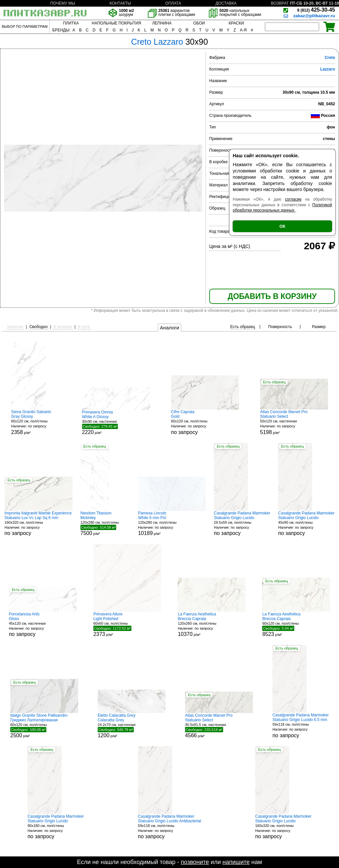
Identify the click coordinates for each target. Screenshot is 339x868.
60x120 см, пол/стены (205, 422)
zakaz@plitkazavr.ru (314, 16)
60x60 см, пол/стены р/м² (127, 624)
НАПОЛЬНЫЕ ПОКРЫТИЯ (116, 23)
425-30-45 (316, 10)
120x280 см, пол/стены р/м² (105, 523)
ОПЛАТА (173, 3)
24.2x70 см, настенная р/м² (132, 726)
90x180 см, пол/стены (56, 827)
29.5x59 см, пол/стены (242, 524)
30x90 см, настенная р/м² (116, 422)
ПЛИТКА (71, 23)
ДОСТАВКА (226, 3)
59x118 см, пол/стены (301, 725)
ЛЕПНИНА (162, 23)
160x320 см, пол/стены (39, 524)
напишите (236, 862)
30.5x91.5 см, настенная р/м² (219, 726)
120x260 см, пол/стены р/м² (212, 625)
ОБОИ (199, 23)
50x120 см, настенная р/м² (294, 422)
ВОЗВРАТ (280, 3)
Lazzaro (328, 69)
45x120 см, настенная (43, 625)
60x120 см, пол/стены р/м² (36, 422)
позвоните (195, 862)
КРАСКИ (236, 23)
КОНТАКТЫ (120, 3)
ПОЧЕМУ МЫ (63, 3)
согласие (293, 199)
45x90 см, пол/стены (306, 524)
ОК (282, 226)
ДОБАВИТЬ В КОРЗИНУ (272, 296)
